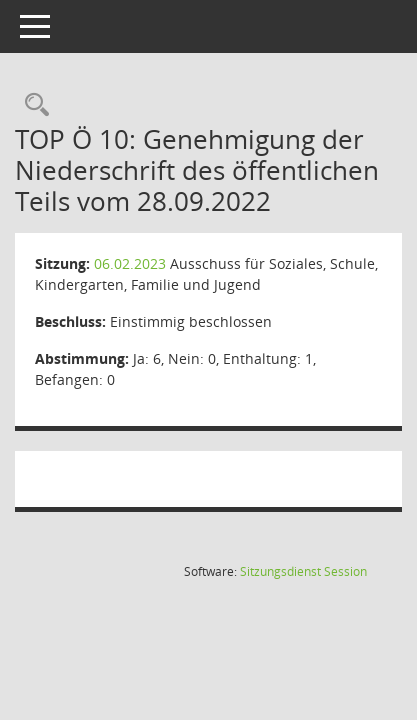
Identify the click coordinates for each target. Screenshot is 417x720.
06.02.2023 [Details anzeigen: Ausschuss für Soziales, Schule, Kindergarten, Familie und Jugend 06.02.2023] (130, 263)
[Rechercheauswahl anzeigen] (32, 105)
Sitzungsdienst (303, 571)
